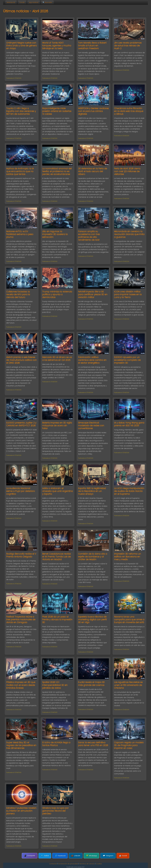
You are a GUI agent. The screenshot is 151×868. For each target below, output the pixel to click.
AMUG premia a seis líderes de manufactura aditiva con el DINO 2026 (21, 360)
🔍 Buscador (47, 2)
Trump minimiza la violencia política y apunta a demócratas (57, 294)
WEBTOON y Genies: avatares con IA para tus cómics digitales (93, 111)
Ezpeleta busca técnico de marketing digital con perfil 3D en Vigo (92, 620)
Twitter (45, 856)
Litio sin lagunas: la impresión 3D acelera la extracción (55, 234)
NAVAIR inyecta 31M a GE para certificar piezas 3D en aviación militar (93, 294)
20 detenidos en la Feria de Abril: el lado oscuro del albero (93, 171)
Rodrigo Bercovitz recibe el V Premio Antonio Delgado (21, 555)
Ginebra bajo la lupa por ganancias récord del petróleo (55, 811)
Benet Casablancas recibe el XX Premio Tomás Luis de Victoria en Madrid (56, 557)
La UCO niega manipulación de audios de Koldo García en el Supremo (129, 491)
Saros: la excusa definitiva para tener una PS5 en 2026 (93, 744)
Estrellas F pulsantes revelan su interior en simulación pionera (21, 811)
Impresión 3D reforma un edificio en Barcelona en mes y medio (127, 557)
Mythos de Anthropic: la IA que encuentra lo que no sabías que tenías (20, 171)
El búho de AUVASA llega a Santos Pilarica (56, 744)
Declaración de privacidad (68, 864)
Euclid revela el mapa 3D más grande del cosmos (91, 684)
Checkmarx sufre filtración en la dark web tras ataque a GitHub (129, 111)
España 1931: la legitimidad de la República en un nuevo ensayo (92, 491)
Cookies (99, 864)
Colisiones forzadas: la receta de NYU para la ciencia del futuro (18, 294)
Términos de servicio (87, 864)
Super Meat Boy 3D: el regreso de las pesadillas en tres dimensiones (21, 745)
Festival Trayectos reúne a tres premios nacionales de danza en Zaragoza (21, 620)
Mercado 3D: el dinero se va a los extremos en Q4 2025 (57, 359)
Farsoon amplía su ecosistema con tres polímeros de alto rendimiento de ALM (89, 236)
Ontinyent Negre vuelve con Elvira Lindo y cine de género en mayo (22, 46)
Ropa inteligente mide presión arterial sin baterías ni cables (57, 111)
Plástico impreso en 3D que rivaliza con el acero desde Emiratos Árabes (21, 685)
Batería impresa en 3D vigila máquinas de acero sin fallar (57, 426)
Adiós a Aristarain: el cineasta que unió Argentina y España (58, 491)
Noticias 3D (11, 2)
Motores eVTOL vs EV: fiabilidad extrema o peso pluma (20, 234)
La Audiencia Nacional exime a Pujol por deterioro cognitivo (21, 491)
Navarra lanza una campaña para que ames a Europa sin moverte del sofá (129, 620)
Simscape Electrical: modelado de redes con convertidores (91, 426)
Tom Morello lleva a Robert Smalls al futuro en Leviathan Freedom (92, 46)
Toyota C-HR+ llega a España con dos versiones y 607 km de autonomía (21, 111)
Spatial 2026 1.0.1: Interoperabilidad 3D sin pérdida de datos (55, 685)
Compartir (30, 856)
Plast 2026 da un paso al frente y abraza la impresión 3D (57, 620)
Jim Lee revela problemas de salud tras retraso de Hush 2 (128, 46)
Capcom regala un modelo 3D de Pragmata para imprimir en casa (129, 745)
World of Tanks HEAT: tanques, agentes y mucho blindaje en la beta (57, 46)
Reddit (123, 856)
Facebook (60, 856)
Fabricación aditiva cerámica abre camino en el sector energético (92, 360)
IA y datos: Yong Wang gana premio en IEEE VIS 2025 (129, 424)
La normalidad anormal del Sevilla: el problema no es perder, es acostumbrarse (57, 171)
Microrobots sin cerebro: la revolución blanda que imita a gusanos (129, 234)
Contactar (53, 864)
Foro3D (22, 2)
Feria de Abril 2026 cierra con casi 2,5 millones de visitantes (127, 171)
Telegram (108, 856)
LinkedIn (76, 856)
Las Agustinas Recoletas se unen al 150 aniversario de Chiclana (128, 685)
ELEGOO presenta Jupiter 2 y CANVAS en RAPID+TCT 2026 (21, 424)
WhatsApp (91, 856)
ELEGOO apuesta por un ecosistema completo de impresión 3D (127, 360)
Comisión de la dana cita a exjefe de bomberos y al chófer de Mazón (93, 557)
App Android (34, 2)
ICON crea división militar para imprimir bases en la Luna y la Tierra (128, 294)
